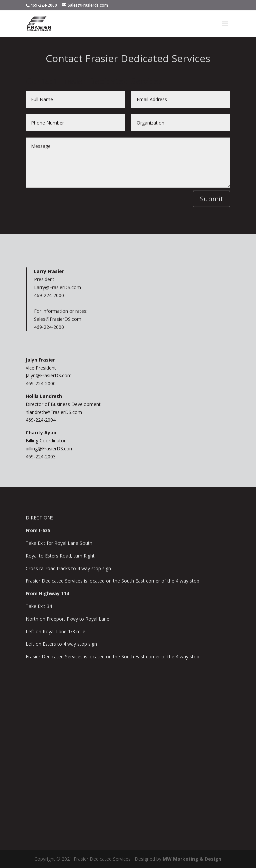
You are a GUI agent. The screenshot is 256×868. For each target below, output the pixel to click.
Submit (211, 199)
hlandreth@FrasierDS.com (54, 412)
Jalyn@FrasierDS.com (49, 375)
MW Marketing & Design (192, 859)
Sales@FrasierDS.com (58, 319)
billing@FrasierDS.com (50, 449)
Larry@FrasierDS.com (57, 287)
